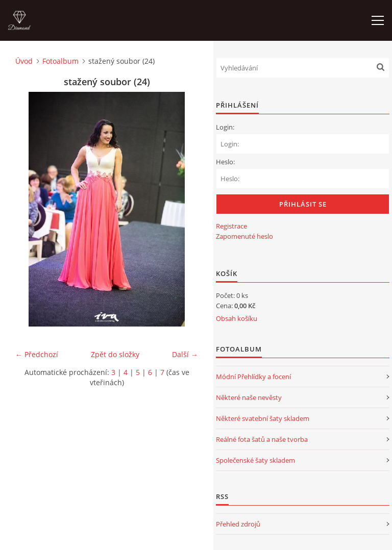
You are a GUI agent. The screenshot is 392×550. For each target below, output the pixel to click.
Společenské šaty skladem (255, 460)
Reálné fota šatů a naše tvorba (262, 439)
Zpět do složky (115, 354)
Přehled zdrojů (238, 524)
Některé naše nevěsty (249, 397)
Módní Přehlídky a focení (253, 377)
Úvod (24, 61)
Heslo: (225, 162)
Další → (185, 354)
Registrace (231, 226)
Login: (225, 127)
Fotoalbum (60, 61)
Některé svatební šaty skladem (263, 418)
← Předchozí (37, 354)
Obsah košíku (237, 318)
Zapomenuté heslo (244, 236)
